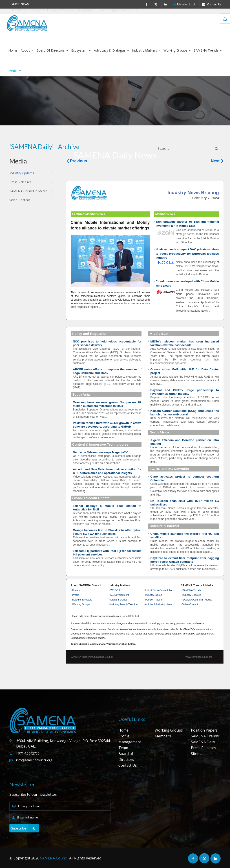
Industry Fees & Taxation (124, 604)
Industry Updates (192, 595)
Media (15, 71)
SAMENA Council (54, 858)
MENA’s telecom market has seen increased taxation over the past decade (185, 343)
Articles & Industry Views (159, 604)
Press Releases (203, 748)
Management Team (130, 745)
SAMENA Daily (203, 742)
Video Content (190, 604)
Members (163, 736)
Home (13, 50)
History (76, 590)
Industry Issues (154, 595)
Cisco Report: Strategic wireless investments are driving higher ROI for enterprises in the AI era (74, 10)
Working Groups (177, 50)
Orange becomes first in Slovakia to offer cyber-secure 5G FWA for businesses (107, 532)
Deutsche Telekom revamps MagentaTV (100, 452)
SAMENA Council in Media (197, 600)
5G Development (120, 595)
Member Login (185, 4)
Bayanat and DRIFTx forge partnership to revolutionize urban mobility (185, 392)
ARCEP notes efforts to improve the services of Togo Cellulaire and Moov (107, 371)
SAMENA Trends (208, 50)
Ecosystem (81, 50)
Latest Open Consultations (160, 590)
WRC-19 (115, 590)
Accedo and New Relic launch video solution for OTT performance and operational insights (107, 471)
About (27, 50)
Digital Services (119, 600)
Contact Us (212, 4)
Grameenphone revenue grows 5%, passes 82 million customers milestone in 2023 (107, 404)
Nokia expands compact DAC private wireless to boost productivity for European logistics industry (187, 254)
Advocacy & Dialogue (111, 50)
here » (200, 623)
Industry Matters (146, 50)
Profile (76, 595)
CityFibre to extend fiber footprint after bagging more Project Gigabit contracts (185, 560)
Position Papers (154, 600)
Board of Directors (52, 50)
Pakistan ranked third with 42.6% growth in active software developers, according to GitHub (107, 425)
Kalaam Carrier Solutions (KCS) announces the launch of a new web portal (185, 413)
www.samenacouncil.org (199, 657)
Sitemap (198, 754)
